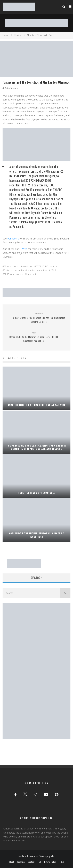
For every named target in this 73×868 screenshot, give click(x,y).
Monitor (43, 270)
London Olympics (26, 270)
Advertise (21, 862)
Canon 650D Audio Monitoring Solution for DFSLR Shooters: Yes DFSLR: (34, 337)
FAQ (39, 862)
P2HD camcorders (13, 274)
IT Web (23, 249)
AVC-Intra (27, 266)
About (11, 862)
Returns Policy (50, 862)
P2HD (53, 270)
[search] (65, 593)
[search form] (31, 593)
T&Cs (62, 862)
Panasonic (13, 239)
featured (9, 270)
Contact (31, 862)
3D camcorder (11, 266)
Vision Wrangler (10, 88)
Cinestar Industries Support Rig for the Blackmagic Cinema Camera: (39, 318)
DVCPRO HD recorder (47, 266)
